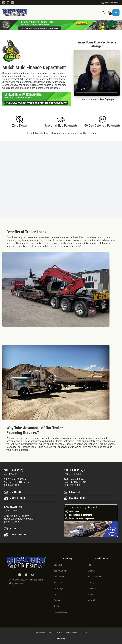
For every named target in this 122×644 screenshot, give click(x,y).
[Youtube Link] (13, 3)
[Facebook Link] (8, 3)
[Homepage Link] (16, 13)
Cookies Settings (72, 632)
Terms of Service (55, 632)
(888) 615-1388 (12, 485)
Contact (85, 632)
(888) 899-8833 (72, 485)
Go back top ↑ (61, 639)
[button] (116, 13)
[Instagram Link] (4, 3)
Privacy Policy (39, 632)
